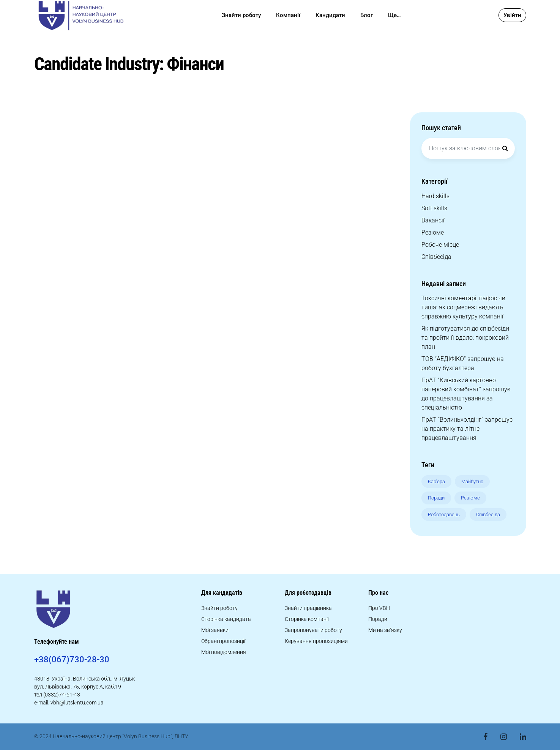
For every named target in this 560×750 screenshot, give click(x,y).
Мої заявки (215, 630)
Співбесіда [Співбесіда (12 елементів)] (488, 514)
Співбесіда (436, 257)
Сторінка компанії (307, 619)
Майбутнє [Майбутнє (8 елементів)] (472, 481)
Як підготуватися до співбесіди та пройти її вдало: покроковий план (465, 338)
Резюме (433, 232)
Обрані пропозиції (223, 641)
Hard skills (435, 196)
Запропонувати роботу (313, 630)
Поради (378, 619)
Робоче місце (440, 245)
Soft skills (434, 208)
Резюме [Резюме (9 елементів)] (470, 498)
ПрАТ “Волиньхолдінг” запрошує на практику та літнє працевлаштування (467, 429)
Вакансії (433, 220)
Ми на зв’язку (385, 630)
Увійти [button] (512, 15)
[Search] (505, 148)
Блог (367, 15)
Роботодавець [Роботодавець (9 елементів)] (444, 514)
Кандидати (330, 15)
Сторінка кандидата (226, 619)
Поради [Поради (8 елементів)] (436, 498)
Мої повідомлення (224, 652)
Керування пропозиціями (316, 641)
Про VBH (379, 608)
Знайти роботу (241, 15)
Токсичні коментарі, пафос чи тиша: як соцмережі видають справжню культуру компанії (463, 307)
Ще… (394, 15)
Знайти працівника (308, 608)
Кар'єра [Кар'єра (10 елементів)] (436, 481)
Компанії (288, 15)
